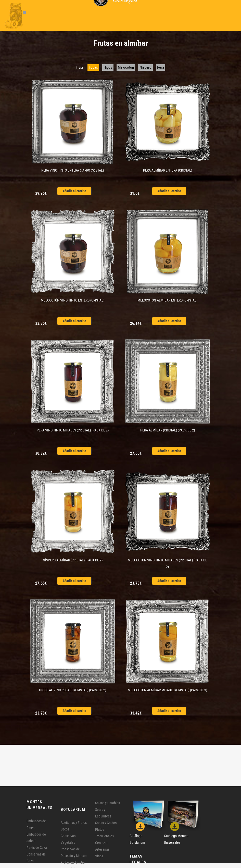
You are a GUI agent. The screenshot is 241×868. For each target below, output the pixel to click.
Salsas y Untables (107, 803)
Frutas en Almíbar (73, 862)
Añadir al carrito (74, 191)
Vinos (99, 856)
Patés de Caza (37, 848)
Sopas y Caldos (106, 823)
